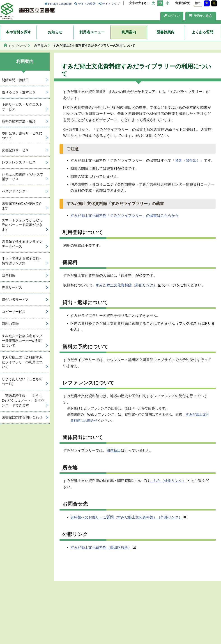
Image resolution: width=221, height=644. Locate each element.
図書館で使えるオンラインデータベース (22, 244)
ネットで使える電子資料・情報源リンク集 (22, 261)
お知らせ (55, 32)
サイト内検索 (87, 4)
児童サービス (12, 287)
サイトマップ (111, 4)
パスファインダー (15, 191)
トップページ (18, 46)
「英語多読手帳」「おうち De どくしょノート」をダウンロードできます (23, 400)
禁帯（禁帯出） (188, 160)
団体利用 (9, 275)
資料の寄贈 (10, 324)
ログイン (172, 16)
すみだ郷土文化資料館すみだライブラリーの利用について (22, 362)
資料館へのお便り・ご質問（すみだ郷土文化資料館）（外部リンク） (126, 517)
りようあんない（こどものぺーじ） (22, 381)
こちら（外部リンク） (168, 481)
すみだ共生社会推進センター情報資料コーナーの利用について (22, 341)
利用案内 (129, 32)
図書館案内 (166, 32)
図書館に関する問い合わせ (22, 417)
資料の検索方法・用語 (19, 121)
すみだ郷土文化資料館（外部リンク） (126, 285)
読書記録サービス (15, 150)
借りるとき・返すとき (19, 92)
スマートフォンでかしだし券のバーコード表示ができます (22, 225)
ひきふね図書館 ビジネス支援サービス (23, 177)
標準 (198, 3)
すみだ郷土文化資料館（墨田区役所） (101, 547)
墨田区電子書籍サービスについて (22, 136)
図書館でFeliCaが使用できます (22, 206)
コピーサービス (14, 312)
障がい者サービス (15, 300)
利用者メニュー (92, 32)
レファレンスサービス (19, 162)
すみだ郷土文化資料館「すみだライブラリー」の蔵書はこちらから (124, 215)
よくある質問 (203, 32)
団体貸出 (114, 450)
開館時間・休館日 (15, 80)
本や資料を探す (18, 32)
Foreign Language (60, 4)
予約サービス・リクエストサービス (22, 107)
